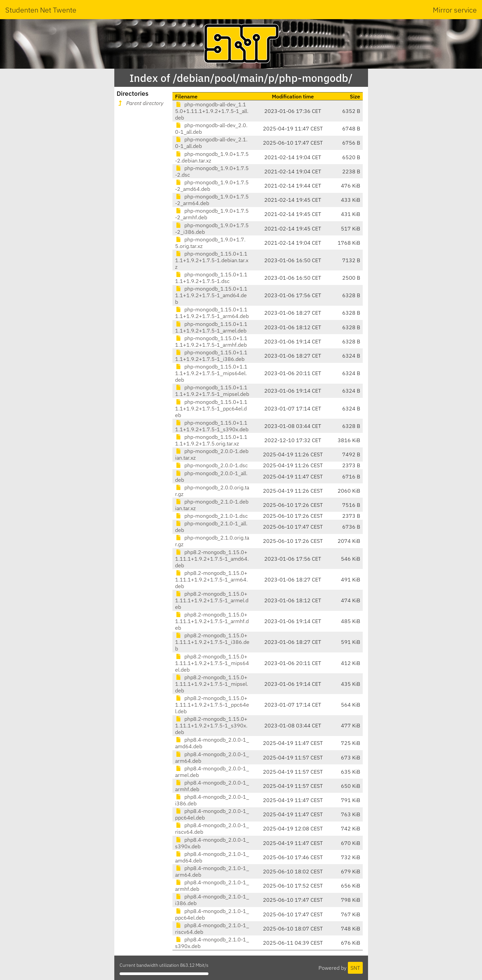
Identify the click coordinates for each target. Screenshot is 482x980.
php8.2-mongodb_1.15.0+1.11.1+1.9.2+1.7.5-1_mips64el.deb (212, 663)
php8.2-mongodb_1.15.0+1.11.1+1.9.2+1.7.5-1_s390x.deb (211, 725)
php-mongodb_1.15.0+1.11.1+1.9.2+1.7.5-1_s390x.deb (212, 426)
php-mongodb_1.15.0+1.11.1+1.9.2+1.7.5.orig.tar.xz (211, 440)
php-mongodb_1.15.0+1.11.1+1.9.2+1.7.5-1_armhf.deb (211, 341)
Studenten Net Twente (41, 10)
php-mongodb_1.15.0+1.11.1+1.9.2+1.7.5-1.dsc (211, 278)
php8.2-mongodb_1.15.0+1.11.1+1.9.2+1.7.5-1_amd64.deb (212, 559)
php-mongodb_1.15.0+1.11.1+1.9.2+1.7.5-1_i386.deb (211, 356)
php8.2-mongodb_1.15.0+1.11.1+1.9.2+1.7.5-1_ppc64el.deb (212, 705)
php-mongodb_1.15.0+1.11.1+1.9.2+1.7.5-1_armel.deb (211, 327)
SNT (355, 968)
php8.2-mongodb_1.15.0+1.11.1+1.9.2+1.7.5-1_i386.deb (212, 642)
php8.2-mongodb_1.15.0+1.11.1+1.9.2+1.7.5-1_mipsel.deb (212, 684)
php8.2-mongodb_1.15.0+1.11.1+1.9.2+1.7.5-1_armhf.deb (212, 621)
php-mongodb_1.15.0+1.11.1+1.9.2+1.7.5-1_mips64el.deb (211, 373)
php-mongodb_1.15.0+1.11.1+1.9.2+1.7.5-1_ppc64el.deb (211, 408)
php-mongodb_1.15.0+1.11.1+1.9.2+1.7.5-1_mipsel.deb (212, 391)
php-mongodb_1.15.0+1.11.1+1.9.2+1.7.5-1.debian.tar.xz (212, 260)
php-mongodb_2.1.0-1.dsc (211, 516)
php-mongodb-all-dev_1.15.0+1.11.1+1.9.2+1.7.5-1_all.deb (212, 111)
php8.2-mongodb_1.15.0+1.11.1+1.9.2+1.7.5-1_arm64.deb (211, 579)
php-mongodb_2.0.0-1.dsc (211, 465)
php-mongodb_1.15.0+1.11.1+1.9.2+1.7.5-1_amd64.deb (211, 295)
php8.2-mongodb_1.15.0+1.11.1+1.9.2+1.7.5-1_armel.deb (212, 600)
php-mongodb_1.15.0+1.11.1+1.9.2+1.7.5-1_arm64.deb (212, 313)
